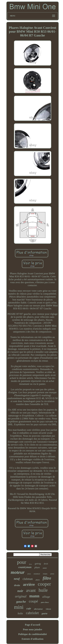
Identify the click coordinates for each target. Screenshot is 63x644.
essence (37, 574)
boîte (20, 613)
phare (37, 567)
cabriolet (32, 613)
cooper (44, 584)
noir (20, 591)
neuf (17, 579)
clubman (28, 579)
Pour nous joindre (33, 629)
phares (38, 580)
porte (45, 613)
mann (34, 596)
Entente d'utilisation (33, 639)
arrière (29, 584)
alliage (46, 597)
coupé (33, 601)
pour (22, 562)
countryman (25, 567)
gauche (21, 602)
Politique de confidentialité (33, 634)
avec (52, 574)
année (45, 568)
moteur (18, 572)
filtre (47, 578)
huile (43, 590)
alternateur (38, 609)
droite (17, 585)
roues (45, 574)
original (21, 596)
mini (19, 607)
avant (31, 590)
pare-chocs (45, 602)
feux (30, 564)
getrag (38, 564)
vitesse (48, 609)
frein (29, 574)
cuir (29, 608)
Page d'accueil (33, 625)
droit (46, 564)
